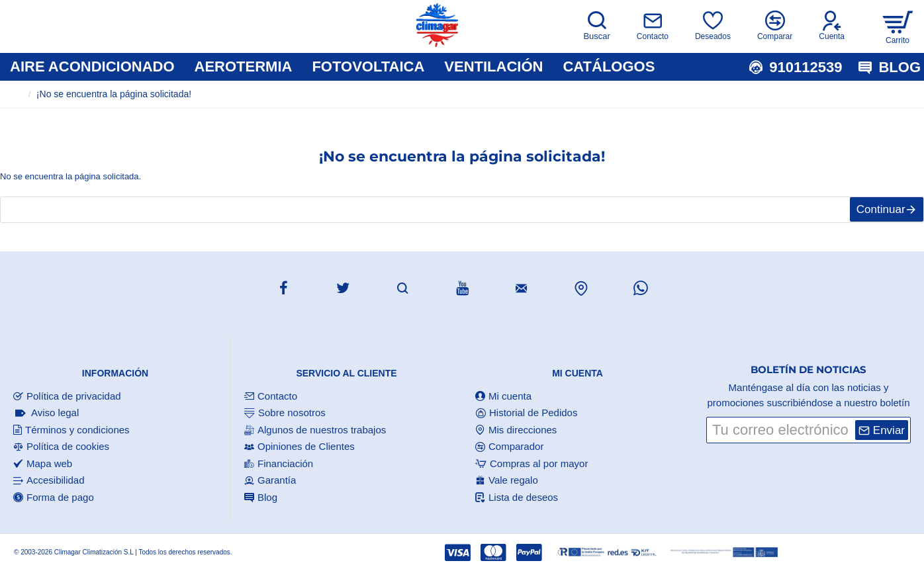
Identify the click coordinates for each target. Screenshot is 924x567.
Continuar (874, 216)
